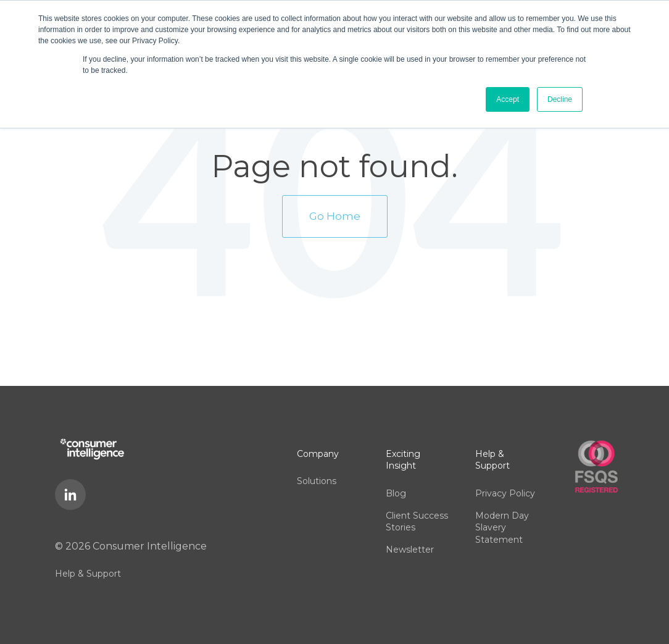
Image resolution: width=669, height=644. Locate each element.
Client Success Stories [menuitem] (417, 522)
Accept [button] (508, 99)
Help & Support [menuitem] (88, 574)
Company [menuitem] (318, 454)
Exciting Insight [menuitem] (403, 460)
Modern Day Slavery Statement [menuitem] (502, 528)
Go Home (335, 216)
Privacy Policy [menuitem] (505, 493)
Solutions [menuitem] (317, 481)
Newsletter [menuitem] (410, 550)
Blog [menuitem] (396, 493)
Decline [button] (560, 99)
